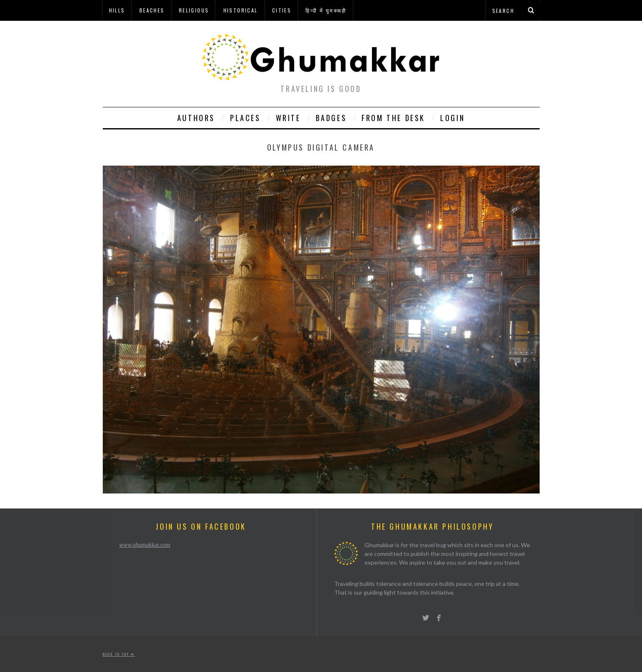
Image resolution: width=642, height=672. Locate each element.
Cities (282, 10)
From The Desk (393, 118)
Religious (194, 10)
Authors (196, 118)
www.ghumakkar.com (145, 545)
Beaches (152, 10)
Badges (331, 118)
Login (452, 118)
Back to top (119, 654)
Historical (241, 10)
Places (245, 118)
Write (288, 118)
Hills (117, 10)
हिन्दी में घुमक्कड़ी (326, 10)
